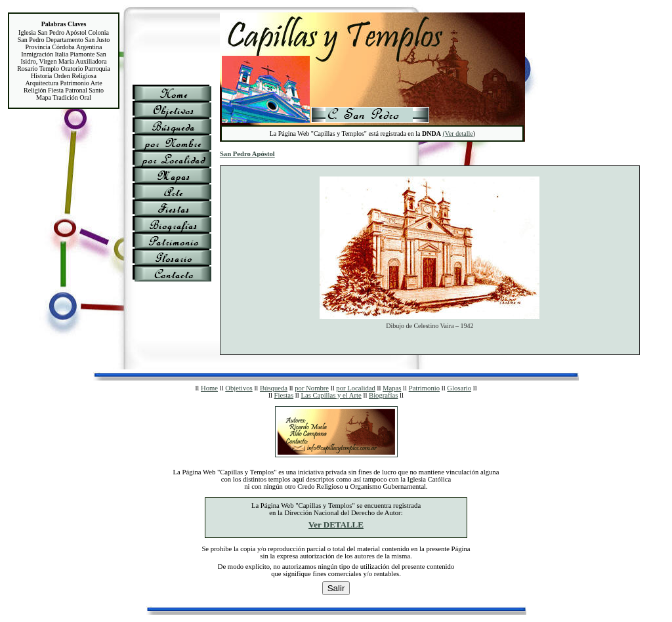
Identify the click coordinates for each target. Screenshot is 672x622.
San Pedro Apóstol (247, 154)
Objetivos (239, 388)
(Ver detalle (457, 134)
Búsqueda (274, 388)
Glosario (459, 388)
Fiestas (284, 395)
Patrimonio (424, 388)
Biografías (383, 395)
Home (209, 388)
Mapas (392, 388)
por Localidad (355, 388)
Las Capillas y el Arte (331, 395)
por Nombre (312, 388)
